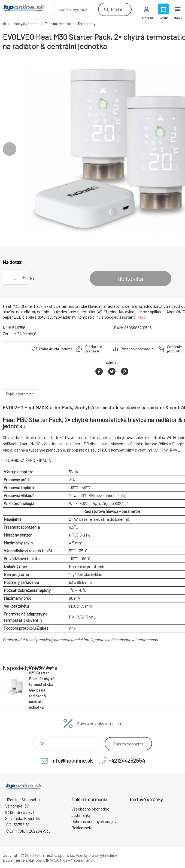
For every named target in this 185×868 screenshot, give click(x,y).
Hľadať (116, 9)
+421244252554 (127, 760)
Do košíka (130, 279)
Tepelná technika (58, 24)
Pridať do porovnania (137, 349)
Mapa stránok (83, 860)
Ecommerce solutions (22, 860)
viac (142, 317)
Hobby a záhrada (25, 24)
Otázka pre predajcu (94, 349)
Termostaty (87, 24)
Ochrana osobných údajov (94, 821)
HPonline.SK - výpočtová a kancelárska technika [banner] (27, 8)
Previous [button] (10, 149)
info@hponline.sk (72, 760)
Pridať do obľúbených (56, 349)
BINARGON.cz (55, 860)
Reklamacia (82, 828)
